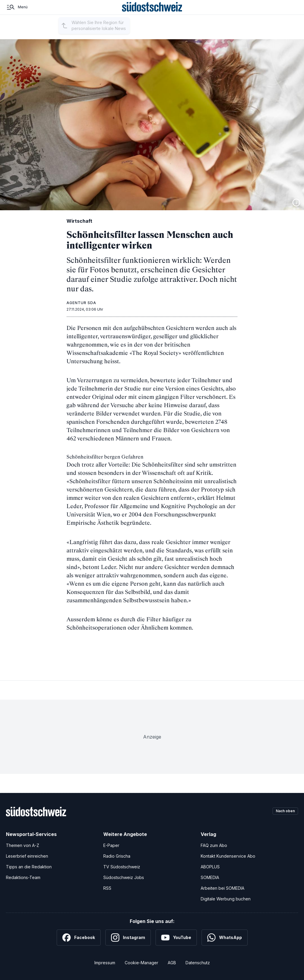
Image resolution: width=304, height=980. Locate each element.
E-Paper (111, 845)
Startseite (43, 33)
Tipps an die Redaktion (29, 866)
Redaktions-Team (23, 877)
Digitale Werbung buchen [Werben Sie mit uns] (226, 898)
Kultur (198, 33)
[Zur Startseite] (152, 14)
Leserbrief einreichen (27, 856)
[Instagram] (128, 937)
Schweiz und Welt (170, 33)
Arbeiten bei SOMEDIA (223, 888)
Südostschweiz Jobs (124, 877)
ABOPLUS (210, 866)
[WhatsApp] (225, 937)
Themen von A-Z (23, 845)
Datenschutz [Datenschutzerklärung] (198, 962)
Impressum (105, 962)
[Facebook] (79, 937)
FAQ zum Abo (214, 845)
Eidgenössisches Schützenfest (240, 33)
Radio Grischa (117, 856)
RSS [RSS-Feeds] (107, 888)
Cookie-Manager (141, 962)
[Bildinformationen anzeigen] (296, 203)
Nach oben (283, 811)
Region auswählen (89, 34)
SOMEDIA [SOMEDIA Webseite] (210, 877)
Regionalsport (132, 33)
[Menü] (17, 14)
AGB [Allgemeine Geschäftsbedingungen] (172, 962)
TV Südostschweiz (122, 866)
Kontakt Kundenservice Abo (228, 856)
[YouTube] (176, 937)
